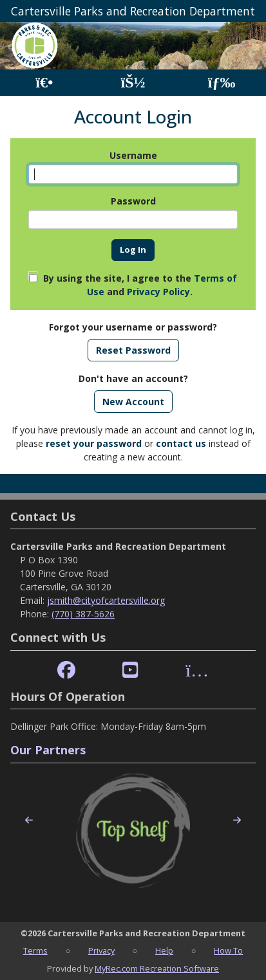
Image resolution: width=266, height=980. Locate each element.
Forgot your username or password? (133, 327)
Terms (35, 950)
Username (133, 155)
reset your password (94, 443)
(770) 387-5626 (83, 614)
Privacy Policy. (160, 292)
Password (133, 201)
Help (164, 950)
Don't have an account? (133, 378)
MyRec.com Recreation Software (157, 968)
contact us (181, 443)
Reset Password (133, 350)
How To (228, 950)
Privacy (101, 950)
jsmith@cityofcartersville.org (106, 600)
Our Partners (48, 750)
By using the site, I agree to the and (140, 285)
